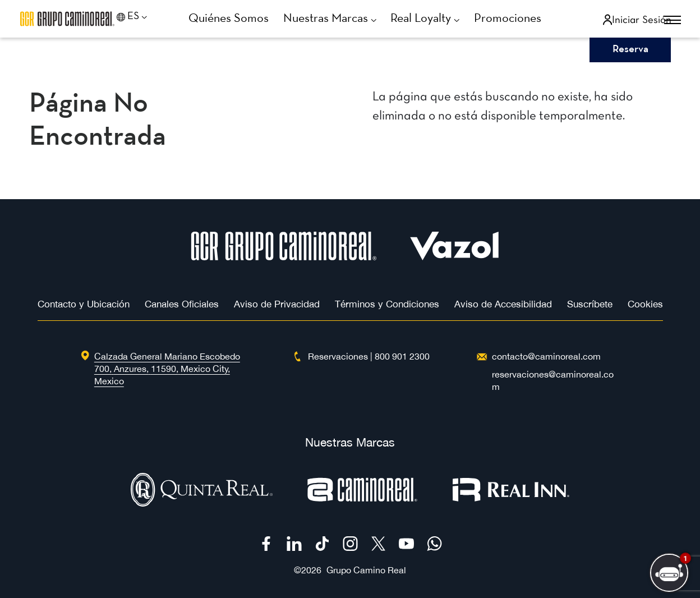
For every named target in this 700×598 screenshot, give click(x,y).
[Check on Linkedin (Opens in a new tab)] (294, 544)
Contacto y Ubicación (84, 304)
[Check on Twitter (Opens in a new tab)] (378, 544)
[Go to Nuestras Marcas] (334, 19)
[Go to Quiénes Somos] (233, 19)
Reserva (630, 50)
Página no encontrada (98, 121)
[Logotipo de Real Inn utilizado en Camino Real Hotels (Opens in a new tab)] (511, 503)
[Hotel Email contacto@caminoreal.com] (546, 356)
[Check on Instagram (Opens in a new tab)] (350, 544)
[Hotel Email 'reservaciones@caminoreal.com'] (556, 380)
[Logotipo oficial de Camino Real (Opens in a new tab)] (363, 503)
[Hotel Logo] (284, 257)
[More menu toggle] (662, 21)
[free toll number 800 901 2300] (402, 356)
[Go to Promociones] (512, 19)
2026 (311, 570)
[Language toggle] (146, 19)
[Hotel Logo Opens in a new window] (455, 257)
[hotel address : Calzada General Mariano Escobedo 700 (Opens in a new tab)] (167, 369)
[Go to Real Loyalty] (430, 19)
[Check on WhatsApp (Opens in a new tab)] (434, 544)
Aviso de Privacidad (277, 304)
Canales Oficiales (182, 304)
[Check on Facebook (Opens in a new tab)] (266, 544)
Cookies (645, 304)
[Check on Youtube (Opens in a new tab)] (406, 544)
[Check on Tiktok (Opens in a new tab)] (322, 544)
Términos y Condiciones (387, 304)
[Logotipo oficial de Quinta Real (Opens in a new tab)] (202, 503)
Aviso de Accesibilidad (503, 304)
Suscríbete (590, 304)
